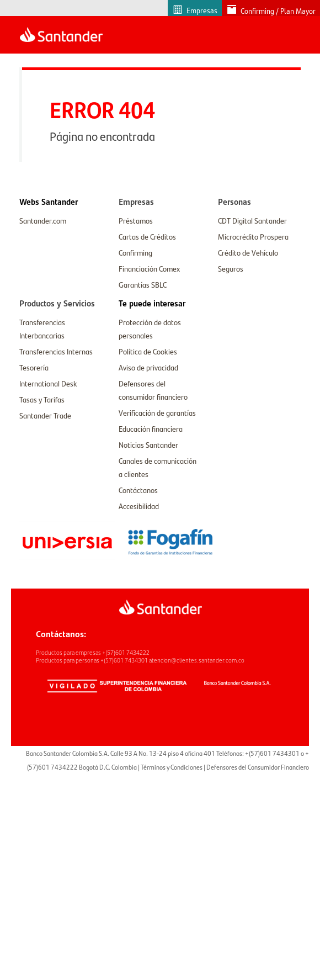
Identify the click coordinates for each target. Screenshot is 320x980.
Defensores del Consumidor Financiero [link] (258, 767)
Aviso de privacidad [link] (148, 367)
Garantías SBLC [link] (143, 284)
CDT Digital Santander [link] (252, 220)
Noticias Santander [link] (148, 444)
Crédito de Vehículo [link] (248, 252)
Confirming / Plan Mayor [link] (278, 11)
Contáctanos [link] (138, 490)
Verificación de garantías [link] (157, 412)
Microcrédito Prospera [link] (253, 236)
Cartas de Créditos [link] (147, 236)
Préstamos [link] (136, 220)
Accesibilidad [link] (139, 506)
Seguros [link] (231, 268)
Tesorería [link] (34, 367)
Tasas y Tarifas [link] (42, 399)
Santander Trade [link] (45, 415)
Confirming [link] (135, 252)
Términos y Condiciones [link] (172, 767)
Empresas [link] (202, 10)
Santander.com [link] (43, 220)
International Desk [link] (48, 383)
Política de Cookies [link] (148, 351)
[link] (49, 202)
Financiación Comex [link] (149, 268)
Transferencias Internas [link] (56, 351)
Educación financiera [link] (151, 428)
